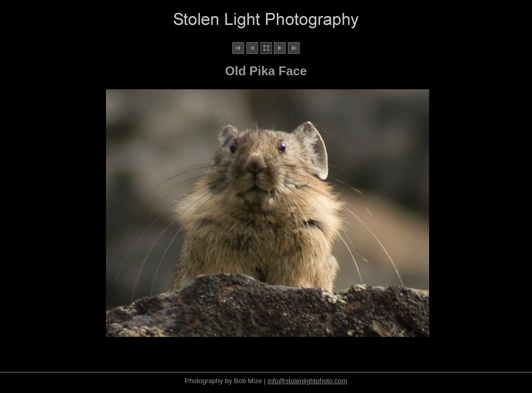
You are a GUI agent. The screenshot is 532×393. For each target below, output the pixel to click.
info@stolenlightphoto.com (307, 381)
